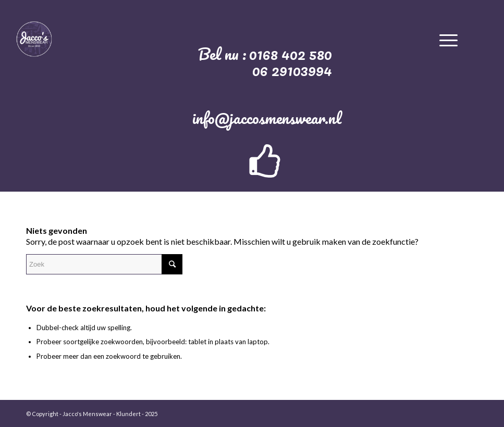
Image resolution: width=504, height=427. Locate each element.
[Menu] (448, 39)
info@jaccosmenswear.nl (267, 118)
